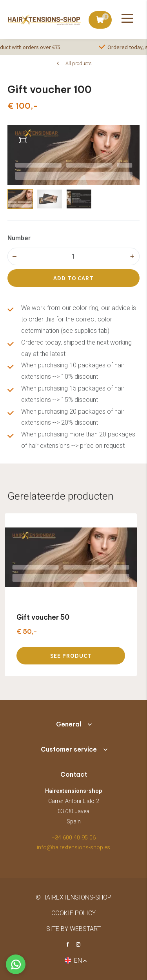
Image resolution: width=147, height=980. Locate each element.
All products (79, 63)
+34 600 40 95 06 (74, 838)
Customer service (69, 749)
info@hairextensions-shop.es (73, 848)
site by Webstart (73, 929)
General (69, 724)
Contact (74, 774)
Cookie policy (73, 913)
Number (19, 238)
